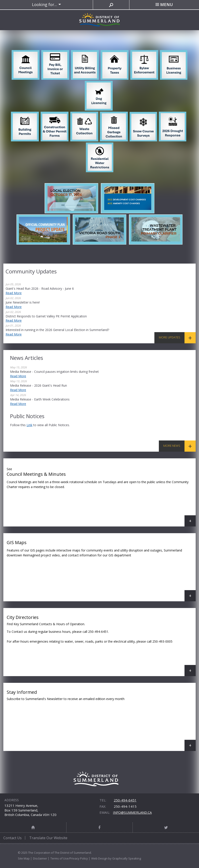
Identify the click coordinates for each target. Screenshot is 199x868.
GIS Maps (101, 570)
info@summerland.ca (132, 812)
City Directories (101, 645)
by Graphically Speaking (124, 858)
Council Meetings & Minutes (101, 496)
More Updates (170, 337)
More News (172, 446)
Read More (14, 293)
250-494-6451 (125, 800)
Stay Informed (101, 720)
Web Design (99, 858)
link (29, 425)
